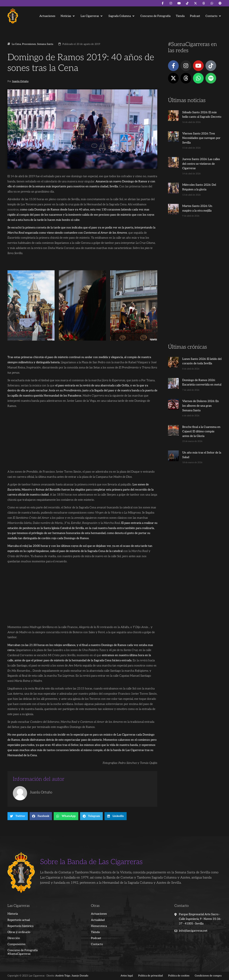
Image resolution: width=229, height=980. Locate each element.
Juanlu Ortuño (20, 81)
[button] (68, 16)
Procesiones (29, 44)
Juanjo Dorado (80, 976)
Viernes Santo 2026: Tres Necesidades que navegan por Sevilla (201, 138)
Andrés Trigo (63, 976)
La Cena (16, 44)
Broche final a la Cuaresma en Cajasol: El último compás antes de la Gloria (201, 432)
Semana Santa (45, 44)
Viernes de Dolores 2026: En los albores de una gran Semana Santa (201, 406)
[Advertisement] (195, 287)
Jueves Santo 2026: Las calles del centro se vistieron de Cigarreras (201, 164)
